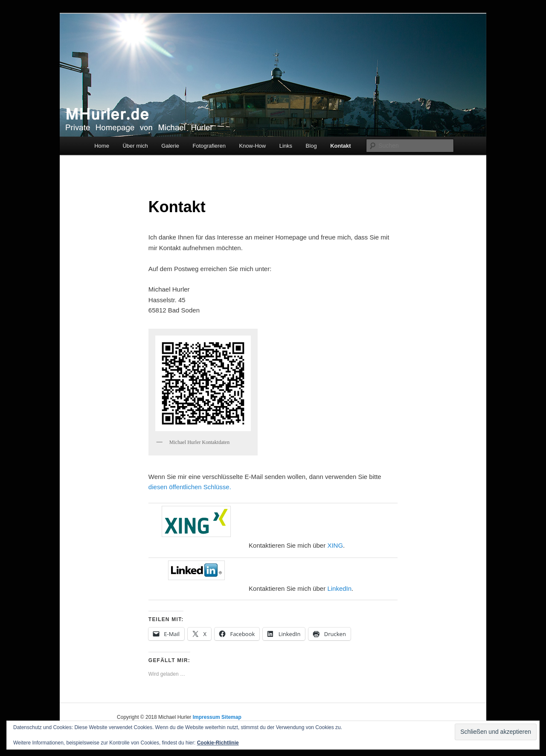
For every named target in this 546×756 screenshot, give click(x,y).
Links (286, 146)
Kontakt (340, 146)
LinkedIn (339, 588)
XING (335, 545)
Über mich (135, 146)
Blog (311, 146)
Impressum (206, 717)
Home (102, 146)
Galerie (170, 146)
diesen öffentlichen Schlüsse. (190, 487)
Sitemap (231, 717)
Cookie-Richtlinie (218, 743)
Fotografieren (209, 146)
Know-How (252, 146)
